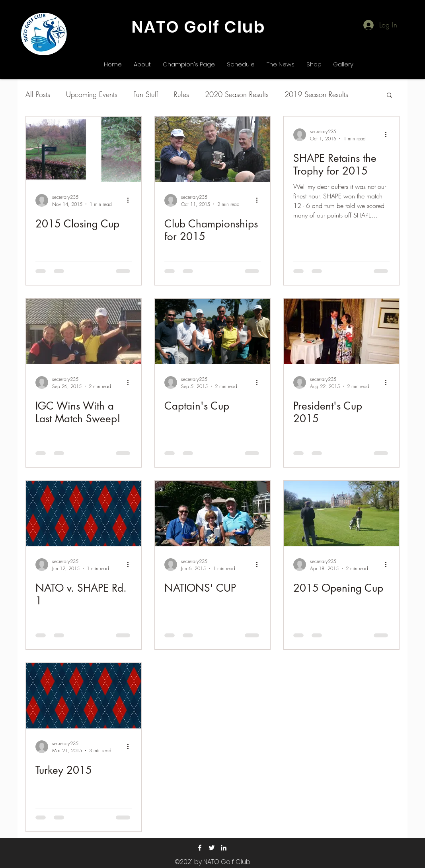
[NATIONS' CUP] (212, 514)
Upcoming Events (92, 94)
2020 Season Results (237, 94)
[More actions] (131, 200)
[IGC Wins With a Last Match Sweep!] (84, 331)
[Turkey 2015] (84, 696)
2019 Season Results (316, 94)
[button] (389, 96)
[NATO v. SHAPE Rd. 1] (84, 514)
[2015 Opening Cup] (341, 514)
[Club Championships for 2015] (212, 149)
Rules (181, 94)
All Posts (38, 94)
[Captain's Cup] (212, 331)
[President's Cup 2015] (341, 331)
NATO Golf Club (198, 27)
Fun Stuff (146, 94)
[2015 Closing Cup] (84, 149)
